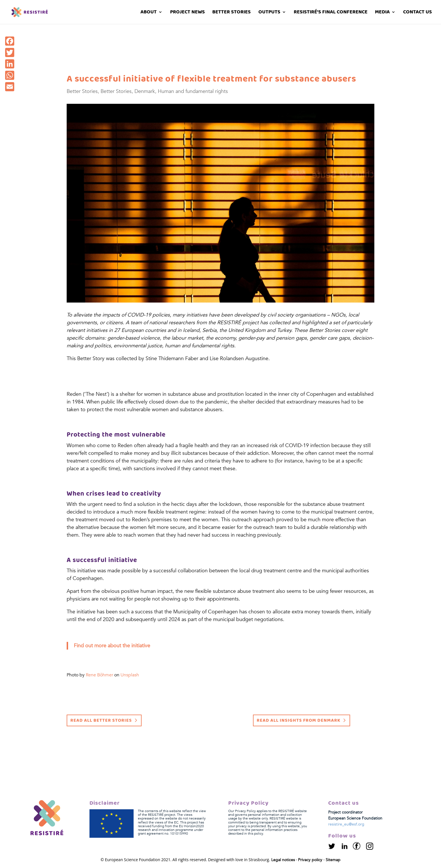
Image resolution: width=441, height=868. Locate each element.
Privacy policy (310, 860)
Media (382, 13)
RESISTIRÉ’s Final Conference (331, 13)
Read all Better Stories (101, 720)
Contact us (417, 13)
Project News (187, 13)
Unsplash (130, 675)
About (149, 13)
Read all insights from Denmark (299, 720)
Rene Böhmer (99, 675)
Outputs (269, 13)
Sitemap (333, 860)
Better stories (231, 13)
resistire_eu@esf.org (346, 824)
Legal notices (283, 860)
